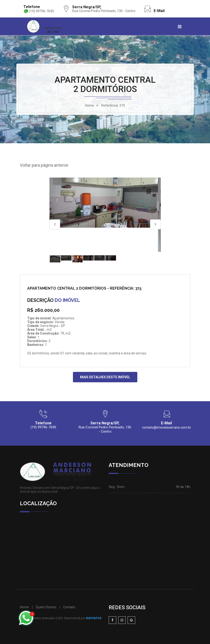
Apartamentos (63, 318)
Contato (69, 607)
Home (24, 607)
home (89, 105)
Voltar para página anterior (44, 165)
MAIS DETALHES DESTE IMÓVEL (105, 377)
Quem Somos (46, 607)
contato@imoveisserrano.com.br (167, 427)
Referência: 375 (113, 105)
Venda (60, 322)
